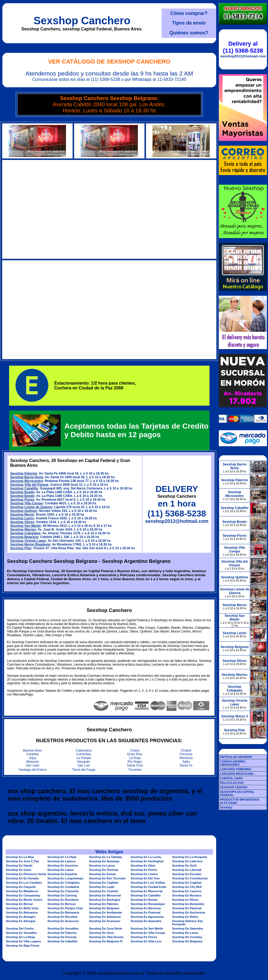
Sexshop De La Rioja (20, 937)
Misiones (32, 762)
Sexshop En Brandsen (63, 900)
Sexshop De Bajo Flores (23, 946)
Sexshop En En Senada (22, 878)
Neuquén (84, 762)
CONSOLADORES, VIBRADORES (233, 763)
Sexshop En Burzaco (187, 895)
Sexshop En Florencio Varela (26, 874)
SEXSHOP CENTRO (234, 787)
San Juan (32, 765)
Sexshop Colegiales (25, 533)
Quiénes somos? (189, 33)
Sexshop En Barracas (146, 908)
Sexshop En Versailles (63, 928)
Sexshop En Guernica (63, 866)
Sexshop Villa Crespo (27, 503)
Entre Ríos (135, 754)
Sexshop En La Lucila (146, 857)
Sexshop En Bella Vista (22, 908)
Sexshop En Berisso (62, 904)
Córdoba (33, 754)
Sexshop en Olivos (185, 900)
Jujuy (33, 758)
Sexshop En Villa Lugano (23, 941)
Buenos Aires (32, 750)
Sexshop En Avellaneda (105, 912)
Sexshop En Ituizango (104, 861)
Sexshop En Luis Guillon (148, 883)
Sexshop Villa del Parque (29, 485)
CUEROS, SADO (231, 778)
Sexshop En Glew (143, 866)
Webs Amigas (109, 852)
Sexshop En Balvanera (22, 912)
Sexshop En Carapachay (23, 895)
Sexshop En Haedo (19, 866)
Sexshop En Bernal (19, 904)
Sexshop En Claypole (21, 887)
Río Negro (135, 762)
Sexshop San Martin (26, 526)
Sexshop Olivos (22, 522)
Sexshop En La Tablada (105, 857)
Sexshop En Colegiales (64, 883)
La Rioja (135, 758)
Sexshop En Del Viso (145, 878)
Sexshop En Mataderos (22, 891)
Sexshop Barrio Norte (27, 477)
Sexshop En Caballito (146, 895)
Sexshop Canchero (82, 21)
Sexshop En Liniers (144, 874)
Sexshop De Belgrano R (106, 941)
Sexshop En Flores (144, 870)
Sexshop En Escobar (187, 874)
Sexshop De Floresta (62, 937)
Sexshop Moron (22, 515)
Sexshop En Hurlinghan (147, 861)
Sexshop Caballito (24, 488)
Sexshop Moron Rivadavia (30, 544)
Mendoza (186, 758)
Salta (186, 762)
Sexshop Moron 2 (235, 716)
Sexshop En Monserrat (147, 891)
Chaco (135, 750)
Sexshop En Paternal (187, 908)
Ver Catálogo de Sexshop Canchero (109, 62)
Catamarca (84, 750)
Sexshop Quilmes (24, 511)
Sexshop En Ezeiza (102, 874)
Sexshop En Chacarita (63, 891)
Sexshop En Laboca (62, 861)
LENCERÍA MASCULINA (237, 774)
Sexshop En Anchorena (189, 912)
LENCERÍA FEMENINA (235, 769)
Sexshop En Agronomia (147, 917)
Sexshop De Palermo (62, 933)
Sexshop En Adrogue (21, 921)
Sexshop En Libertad (187, 870)
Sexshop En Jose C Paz (22, 861)
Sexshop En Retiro (185, 917)
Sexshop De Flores (144, 937)
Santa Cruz (135, 765)
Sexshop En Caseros (187, 891)
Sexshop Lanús (22, 518)
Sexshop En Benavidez (188, 904)
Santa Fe (186, 765)
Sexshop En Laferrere (187, 861)
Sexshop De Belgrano (187, 941)
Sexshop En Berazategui (148, 904)
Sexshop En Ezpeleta (62, 874)
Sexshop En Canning (62, 895)
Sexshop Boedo (22, 492)
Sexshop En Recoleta (63, 917)
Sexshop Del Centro (20, 928)
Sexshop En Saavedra (146, 921)
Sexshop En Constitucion (190, 878)
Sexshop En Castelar (104, 891)
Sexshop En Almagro (21, 917)
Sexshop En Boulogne (105, 900)
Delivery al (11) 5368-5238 (243, 47)
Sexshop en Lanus (102, 866)
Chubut (186, 750)
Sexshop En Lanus (61, 870)
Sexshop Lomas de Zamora (31, 507)
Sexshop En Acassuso (63, 921)
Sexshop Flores (22, 500)
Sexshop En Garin (19, 870)
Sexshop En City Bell (187, 887)
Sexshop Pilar (21, 548)
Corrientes (84, 754)
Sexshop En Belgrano (104, 908)
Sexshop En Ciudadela (63, 887)
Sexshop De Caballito (63, 941)
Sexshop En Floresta (104, 870)
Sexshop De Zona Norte (106, 928)
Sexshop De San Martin (147, 928)
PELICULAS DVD (232, 783)
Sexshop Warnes (23, 529)
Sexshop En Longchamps (65, 878)
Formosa (186, 754)
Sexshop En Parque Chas (65, 908)
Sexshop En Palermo (104, 904)
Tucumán (135, 770)
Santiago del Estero (32, 770)
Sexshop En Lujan (102, 887)
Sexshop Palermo (24, 473)
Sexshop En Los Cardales (24, 883)
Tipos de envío (189, 23)
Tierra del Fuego (84, 770)
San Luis (84, 765)
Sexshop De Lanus (185, 933)
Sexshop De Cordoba (187, 937)
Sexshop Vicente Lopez (28, 541)
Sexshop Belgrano (24, 537)
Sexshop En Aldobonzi (105, 917)
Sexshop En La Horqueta (189, 857)
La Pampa (84, 758)
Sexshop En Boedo (144, 900)
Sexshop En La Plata (62, 857)
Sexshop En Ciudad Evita (148, 887)
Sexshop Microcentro (26, 481)
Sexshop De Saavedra (187, 928)
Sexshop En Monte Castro (24, 900)
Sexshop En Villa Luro (146, 941)
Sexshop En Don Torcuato (107, 878)
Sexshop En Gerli (184, 866)
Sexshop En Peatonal (146, 912)
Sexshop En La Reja (20, 857)
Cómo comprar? (189, 13)
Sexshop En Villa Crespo (148, 933)
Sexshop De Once (102, 933)
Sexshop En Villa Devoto (106, 937)
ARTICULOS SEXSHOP (236, 757)
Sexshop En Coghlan (104, 883)
